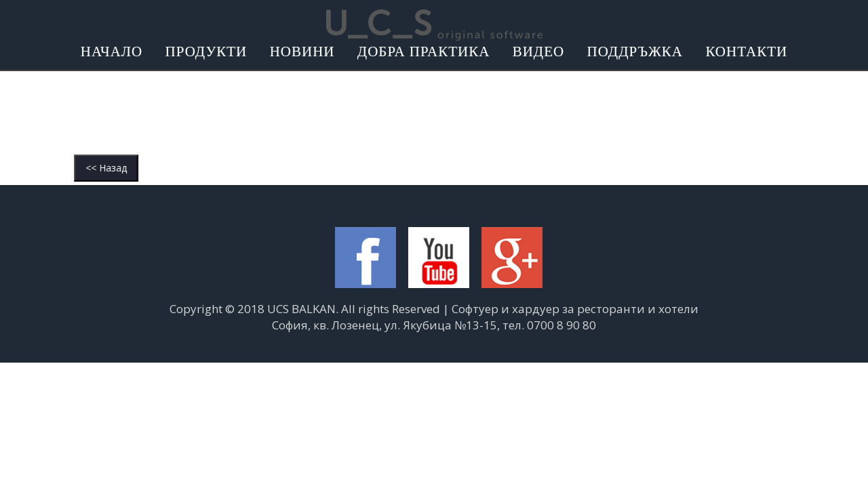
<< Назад (60, 168)
